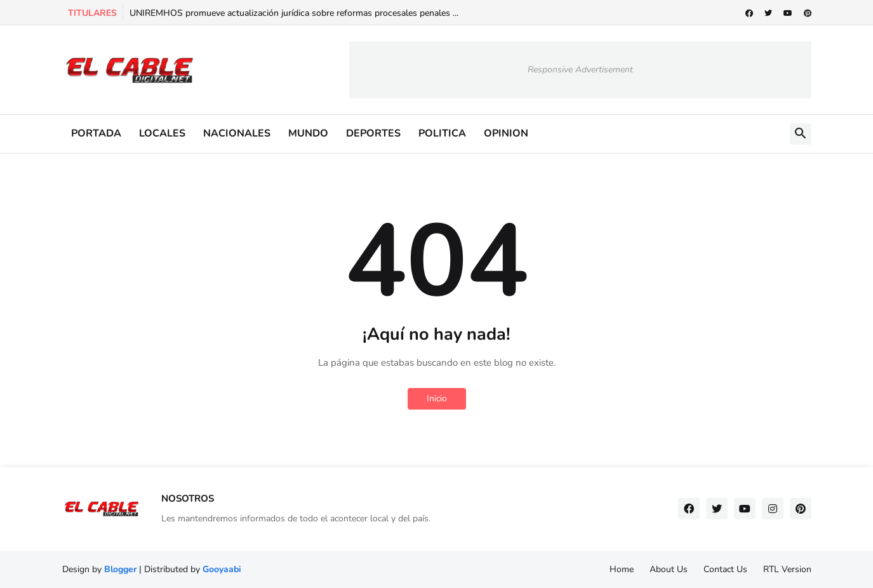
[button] (801, 134)
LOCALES (162, 133)
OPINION (506, 133)
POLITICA (442, 133)
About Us (669, 569)
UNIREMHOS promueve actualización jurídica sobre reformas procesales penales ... (294, 13)
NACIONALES (237, 133)
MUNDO (308, 133)
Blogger (120, 569)
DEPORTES (373, 133)
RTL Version (787, 569)
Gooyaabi (222, 569)
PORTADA (96, 133)
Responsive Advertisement (580, 70)
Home (622, 569)
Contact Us (725, 569)
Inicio (437, 398)
